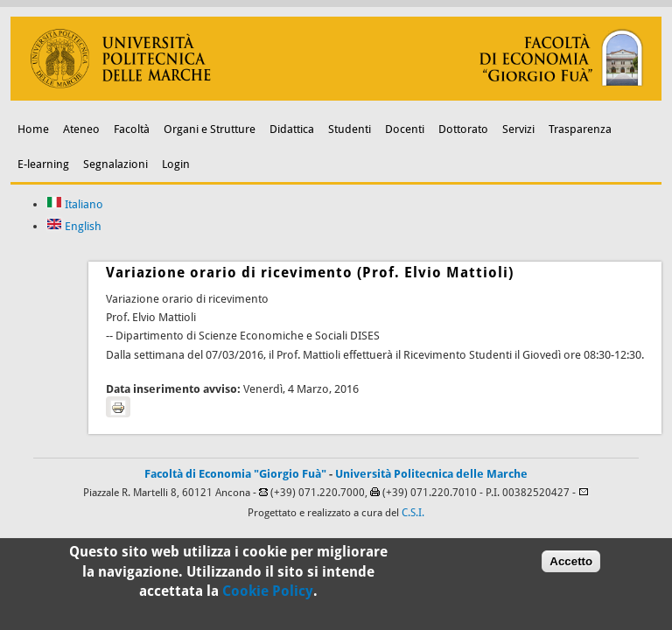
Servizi (518, 129)
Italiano (75, 204)
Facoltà (132, 129)
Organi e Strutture (210, 129)
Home (33, 129)
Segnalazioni (115, 164)
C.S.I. (413, 513)
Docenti (405, 129)
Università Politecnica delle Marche (431, 474)
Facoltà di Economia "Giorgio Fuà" (235, 474)
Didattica (292, 129)
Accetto (571, 565)
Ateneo (81, 129)
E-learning (43, 164)
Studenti (350, 129)
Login (176, 164)
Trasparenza (580, 129)
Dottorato (463, 129)
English (74, 226)
